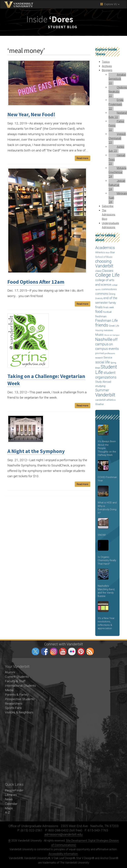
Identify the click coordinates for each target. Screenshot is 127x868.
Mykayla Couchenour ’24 (117, 172)
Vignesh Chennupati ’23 (117, 138)
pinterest (81, 651)
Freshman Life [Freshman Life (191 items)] (106, 321)
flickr (72, 651)
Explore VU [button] (110, 4)
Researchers (14, 704)
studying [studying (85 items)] (100, 386)
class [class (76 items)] (98, 271)
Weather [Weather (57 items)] (100, 404)
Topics (106, 62)
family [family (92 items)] (112, 303)
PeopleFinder (14, 790)
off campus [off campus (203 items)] (106, 342)
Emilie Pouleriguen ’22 (116, 104)
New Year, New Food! (31, 114)
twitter (35, 651)
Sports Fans (13, 708)
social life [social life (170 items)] (103, 362)
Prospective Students (20, 699)
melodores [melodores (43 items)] (108, 330)
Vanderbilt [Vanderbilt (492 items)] (105, 395)
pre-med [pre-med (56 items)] (100, 353)
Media (9, 690)
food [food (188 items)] (99, 312)
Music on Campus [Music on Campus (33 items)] (112, 335)
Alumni (10, 672)
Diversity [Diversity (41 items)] (99, 298)
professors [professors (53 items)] (110, 353)
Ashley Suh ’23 (116, 149)
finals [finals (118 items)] (99, 307)
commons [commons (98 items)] (102, 294)
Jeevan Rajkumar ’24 (117, 185)
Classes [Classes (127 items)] (108, 271)
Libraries (11, 795)
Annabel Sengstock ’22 (117, 79)
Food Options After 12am (36, 282)
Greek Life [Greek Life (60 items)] (114, 326)
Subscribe (108, 206)
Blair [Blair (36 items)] (108, 253)
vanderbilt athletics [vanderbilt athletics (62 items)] (105, 400)
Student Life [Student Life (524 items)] (106, 370)
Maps (9, 808)
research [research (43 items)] (99, 358)
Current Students (17, 677)
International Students (20, 686)
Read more (83, 158)
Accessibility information (63, 854)
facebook (45, 651)
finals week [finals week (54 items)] (109, 307)
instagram (54, 651)
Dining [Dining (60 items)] (112, 294)
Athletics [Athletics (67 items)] (100, 252)
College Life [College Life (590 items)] (107, 275)
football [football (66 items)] (107, 312)
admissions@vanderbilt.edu (63, 834)
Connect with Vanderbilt (64, 644)
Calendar (11, 804)
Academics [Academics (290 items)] (105, 248)
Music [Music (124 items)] (99, 335)
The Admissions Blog (109, 215)
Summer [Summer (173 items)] (102, 390)
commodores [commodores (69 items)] (109, 289)
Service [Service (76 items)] (108, 358)
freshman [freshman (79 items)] (101, 316)
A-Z (7, 813)
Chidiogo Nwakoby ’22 (118, 92)
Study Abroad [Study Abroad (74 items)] (103, 382)
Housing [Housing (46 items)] (99, 330)
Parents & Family (17, 695)
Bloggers (107, 70)
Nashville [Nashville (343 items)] (104, 339)
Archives (107, 66)
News (9, 799)
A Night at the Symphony (36, 451)
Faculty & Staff (15, 681)
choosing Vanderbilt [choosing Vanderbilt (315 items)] (104, 264)
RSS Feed (90, 651)
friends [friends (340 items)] (102, 325)
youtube (63, 651)
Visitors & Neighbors (19, 712)
